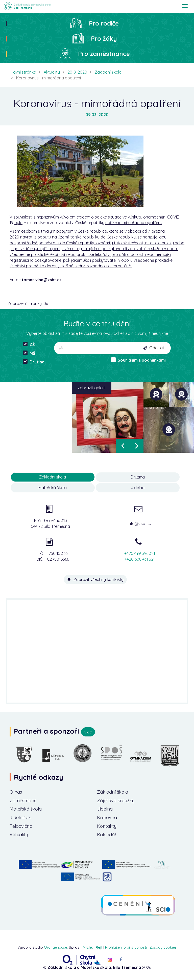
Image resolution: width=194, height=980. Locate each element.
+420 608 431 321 (140, 559)
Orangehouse (55, 947)
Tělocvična (21, 826)
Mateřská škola (53, 488)
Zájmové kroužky (116, 801)
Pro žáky (104, 38)
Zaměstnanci (23, 801)
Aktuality (52, 72)
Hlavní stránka (23, 72)
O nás (16, 792)
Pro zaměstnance (104, 54)
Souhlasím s (138, 360)
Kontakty (107, 826)
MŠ (29, 353)
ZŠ (29, 344)
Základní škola (108, 72)
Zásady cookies (163, 947)
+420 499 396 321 (140, 553)
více (88, 732)
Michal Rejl (92, 947)
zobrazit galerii (92, 388)
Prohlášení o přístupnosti (126, 947)
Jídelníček (20, 818)
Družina (34, 362)
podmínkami (154, 360)
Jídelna (138, 488)
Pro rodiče (104, 23)
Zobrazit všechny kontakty (95, 579)
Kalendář (107, 835)
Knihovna (107, 818)
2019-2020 (77, 72)
